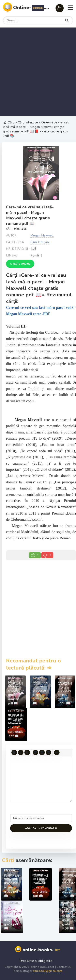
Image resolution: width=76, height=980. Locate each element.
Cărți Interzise (16, 229)
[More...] (57, 752)
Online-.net (32, 8)
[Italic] (21, 752)
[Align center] (42, 752)
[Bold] (14, 752)
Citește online (20, 264)
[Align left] (35, 752)
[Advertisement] (38, 72)
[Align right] (48, 752)
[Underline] (27, 752)
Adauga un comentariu (41, 828)
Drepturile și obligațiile (36, 961)
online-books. (42, 950)
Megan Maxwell (42, 235)
